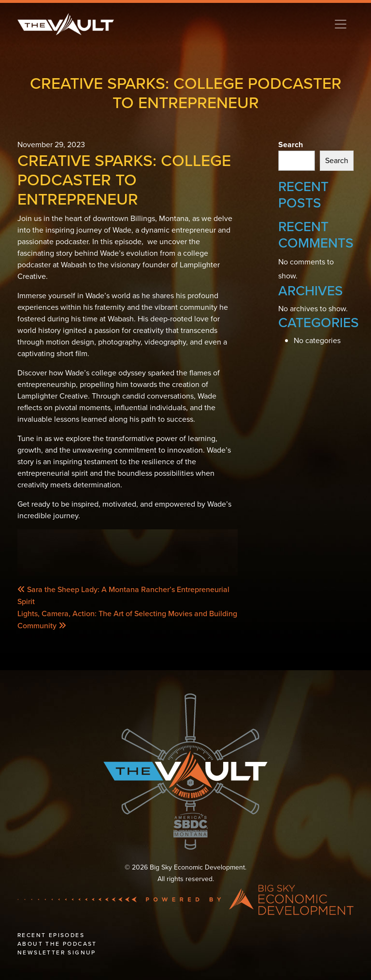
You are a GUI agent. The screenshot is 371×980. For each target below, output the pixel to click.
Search (291, 145)
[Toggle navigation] (341, 24)
